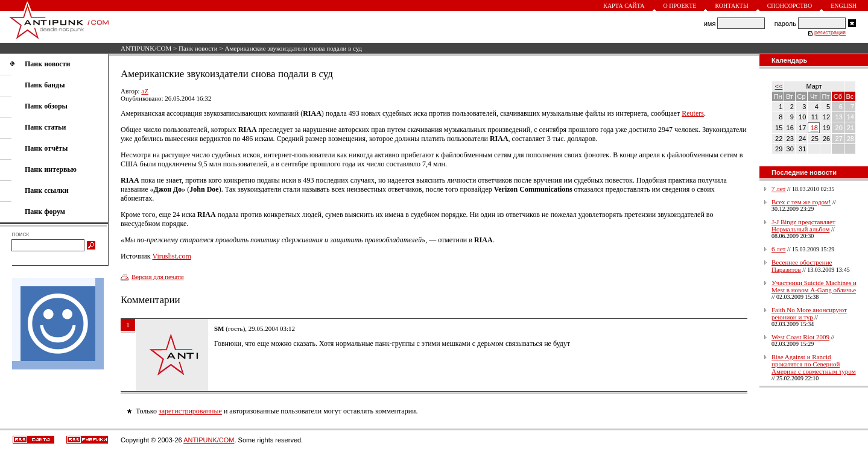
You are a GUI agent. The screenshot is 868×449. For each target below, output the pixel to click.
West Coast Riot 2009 (800, 337)
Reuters (693, 113)
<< (779, 86)
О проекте (680, 6)
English (844, 6)
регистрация (830, 33)
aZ (145, 91)
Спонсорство (790, 6)
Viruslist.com (171, 256)
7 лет (778, 189)
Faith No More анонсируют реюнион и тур (809, 313)
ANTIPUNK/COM (146, 48)
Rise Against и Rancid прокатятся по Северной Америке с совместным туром (814, 364)
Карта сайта (624, 6)
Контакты (731, 6)
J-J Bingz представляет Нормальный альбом (803, 225)
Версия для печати (158, 277)
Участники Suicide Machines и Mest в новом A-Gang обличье (814, 286)
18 (814, 128)
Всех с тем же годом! (801, 202)
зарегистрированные (190, 411)
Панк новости (198, 48)
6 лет (778, 249)
